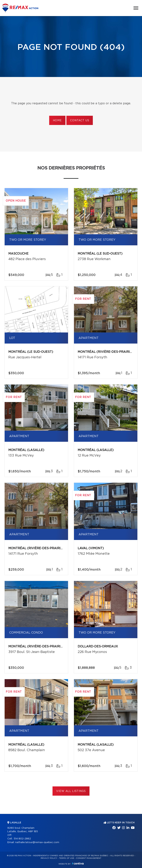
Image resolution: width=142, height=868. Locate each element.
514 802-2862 (22, 839)
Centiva (78, 863)
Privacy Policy (49, 858)
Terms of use (67, 858)
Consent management (89, 858)
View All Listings (71, 791)
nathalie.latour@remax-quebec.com (37, 842)
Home (57, 121)
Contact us (80, 121)
